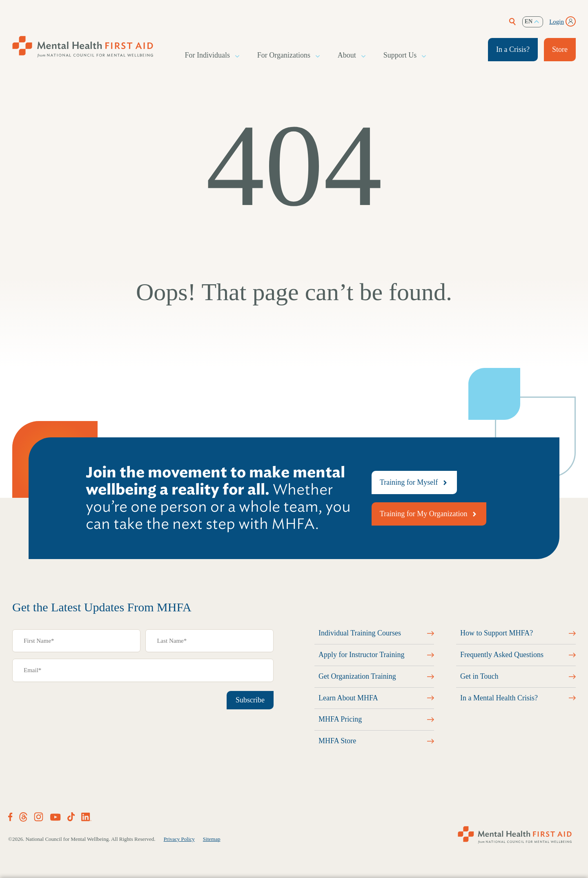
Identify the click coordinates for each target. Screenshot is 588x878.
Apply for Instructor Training (362, 655)
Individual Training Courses (360, 633)
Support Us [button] (401, 56)
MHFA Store (337, 741)
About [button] (347, 56)
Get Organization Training (357, 676)
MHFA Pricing (340, 719)
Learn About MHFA (348, 698)
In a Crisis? (513, 49)
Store (560, 49)
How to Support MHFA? (497, 633)
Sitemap (212, 839)
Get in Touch (479, 676)
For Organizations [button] (284, 56)
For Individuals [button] (208, 56)
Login (557, 22)
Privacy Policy (179, 839)
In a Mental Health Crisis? (499, 698)
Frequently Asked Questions (502, 655)
